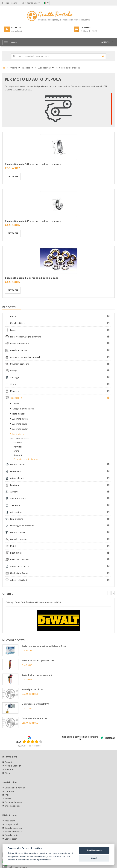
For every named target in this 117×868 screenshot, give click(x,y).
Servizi (8, 799)
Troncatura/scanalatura (35, 718)
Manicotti (18, 443)
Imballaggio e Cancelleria (22, 526)
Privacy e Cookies (13, 802)
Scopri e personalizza (40, 860)
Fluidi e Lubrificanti (19, 573)
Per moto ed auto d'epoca (26, 459)
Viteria (13, 384)
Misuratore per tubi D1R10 (35, 704)
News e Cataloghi (13, 766)
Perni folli (18, 447)
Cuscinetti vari (19, 434)
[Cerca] (103, 56)
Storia (8, 773)
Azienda (9, 769)
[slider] (32, 742)
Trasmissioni (16, 398)
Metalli (13, 546)
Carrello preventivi (14, 828)
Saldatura (15, 505)
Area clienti (10, 821)
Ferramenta (16, 471)
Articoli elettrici (17, 478)
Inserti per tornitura (20, 343)
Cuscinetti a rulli (19, 424)
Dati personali (12, 824)
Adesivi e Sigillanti (19, 580)
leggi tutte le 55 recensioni (29, 746)
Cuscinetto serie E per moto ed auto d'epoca (32, 278)
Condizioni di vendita (15, 788)
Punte (13, 316)
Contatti (9, 762)
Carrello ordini (12, 835)
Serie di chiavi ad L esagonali (37, 675)
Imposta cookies (13, 806)
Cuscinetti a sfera (20, 419)
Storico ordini (11, 839)
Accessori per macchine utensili (25, 357)
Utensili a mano (18, 465)
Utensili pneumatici (19, 539)
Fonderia (15, 485)
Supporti (18, 455)
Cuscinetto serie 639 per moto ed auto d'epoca (33, 221)
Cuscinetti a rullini (20, 429)
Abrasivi (14, 492)
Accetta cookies (94, 850)
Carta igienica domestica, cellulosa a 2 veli (44, 646)
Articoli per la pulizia (20, 566)
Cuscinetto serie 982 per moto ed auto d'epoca (33, 164)
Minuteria (15, 391)
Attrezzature (16, 512)
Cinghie (15, 404)
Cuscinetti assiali (22, 438)
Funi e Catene (17, 519)
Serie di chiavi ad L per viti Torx (38, 660)
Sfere (16, 451)
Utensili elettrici (18, 532)
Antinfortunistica (18, 498)
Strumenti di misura (20, 364)
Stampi (14, 371)
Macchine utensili (19, 350)
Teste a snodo (19, 414)
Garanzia (9, 791)
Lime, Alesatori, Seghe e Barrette (26, 337)
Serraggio (15, 377)
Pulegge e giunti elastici (23, 409)
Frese (13, 330)
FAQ (7, 795)
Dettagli (13, 176)
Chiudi (94, 858)
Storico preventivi (13, 832)
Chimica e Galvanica (20, 560)
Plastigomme (16, 553)
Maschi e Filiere (18, 323)
